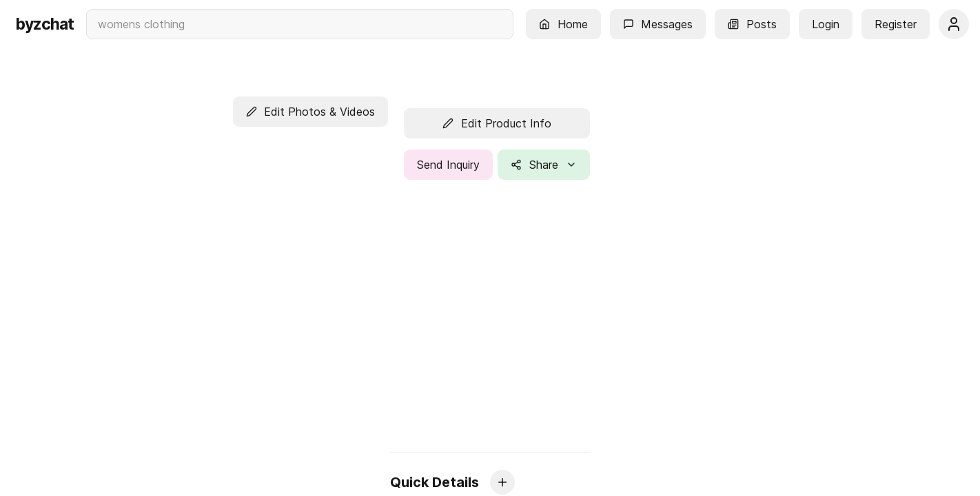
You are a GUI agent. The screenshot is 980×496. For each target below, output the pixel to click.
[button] (563, 24)
